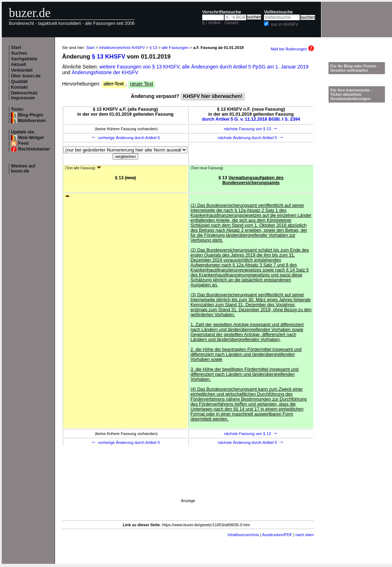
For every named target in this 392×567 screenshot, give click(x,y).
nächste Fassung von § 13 (251, 129)
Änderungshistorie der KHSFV (105, 72)
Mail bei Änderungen (292, 49)
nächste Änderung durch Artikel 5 (251, 138)
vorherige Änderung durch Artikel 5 (125, 138)
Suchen (19, 53)
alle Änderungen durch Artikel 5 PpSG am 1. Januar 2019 (245, 67)
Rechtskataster (34, 149)
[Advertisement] (151, 516)
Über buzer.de (26, 76)
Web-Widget (31, 138)
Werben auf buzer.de (23, 169)
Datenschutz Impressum (24, 95)
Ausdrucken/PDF (277, 535)
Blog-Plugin (31, 115)
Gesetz (232, 23)
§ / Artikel (211, 23)
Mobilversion (32, 121)
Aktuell (18, 65)
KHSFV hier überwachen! (213, 96)
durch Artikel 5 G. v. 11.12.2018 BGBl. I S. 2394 (251, 119)
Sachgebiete (24, 59)
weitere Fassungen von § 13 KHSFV (139, 67)
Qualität (19, 82)
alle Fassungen (175, 48)
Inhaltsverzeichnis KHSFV (122, 48)
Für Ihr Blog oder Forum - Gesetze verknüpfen (354, 68)
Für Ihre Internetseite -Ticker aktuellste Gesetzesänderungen (351, 94)
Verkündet (22, 70)
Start (16, 48)
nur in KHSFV (285, 24)
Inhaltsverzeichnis (244, 535)
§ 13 (153, 48)
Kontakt (19, 87)
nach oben (305, 535)
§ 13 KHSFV (109, 57)
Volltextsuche (278, 12)
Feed (23, 143)
